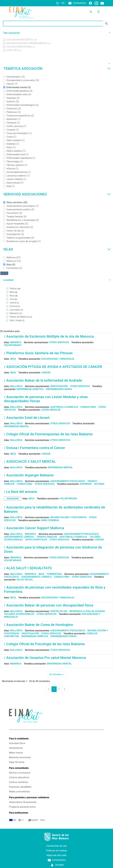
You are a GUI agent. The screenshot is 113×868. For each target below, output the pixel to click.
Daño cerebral (50, 520)
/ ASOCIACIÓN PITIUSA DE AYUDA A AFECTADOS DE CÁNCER (53, 367)
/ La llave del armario (21, 492)
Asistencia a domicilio (64, 407)
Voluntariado (13, 345)
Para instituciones (19, 813)
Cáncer (46, 373)
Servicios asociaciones (57, 194)
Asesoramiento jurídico (19, 537)
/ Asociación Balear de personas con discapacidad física (49, 605)
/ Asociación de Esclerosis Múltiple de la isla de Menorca (49, 336)
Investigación (59, 386)
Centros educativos (19, 777)
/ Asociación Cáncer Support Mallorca (34, 528)
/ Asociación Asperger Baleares (29, 475)
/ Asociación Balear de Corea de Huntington (39, 625)
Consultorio (88, 407)
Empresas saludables (20, 787)
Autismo (99, 484)
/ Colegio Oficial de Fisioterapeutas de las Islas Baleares (48, 434)
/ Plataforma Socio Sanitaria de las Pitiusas (38, 353)
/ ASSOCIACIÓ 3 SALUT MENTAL (30, 462)
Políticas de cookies (56, 851)
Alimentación (16, 748)
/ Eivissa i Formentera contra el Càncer (35, 448)
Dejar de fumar (17, 762)
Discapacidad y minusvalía (58, 359)
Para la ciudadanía (19, 739)
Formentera (54, 574)
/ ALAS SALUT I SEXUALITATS (28, 568)
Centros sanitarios (19, 782)
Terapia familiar (47, 537)
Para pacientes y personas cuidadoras (29, 797)
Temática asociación (57, 69)
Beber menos (16, 753)
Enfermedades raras (59, 389)
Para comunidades (19, 768)
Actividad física (17, 743)
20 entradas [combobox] (57, 674)
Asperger (86, 484)
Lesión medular (51, 410)
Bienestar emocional (20, 757)
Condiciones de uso (56, 846)
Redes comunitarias (19, 792)
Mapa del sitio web (56, 855)
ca (63, 3)
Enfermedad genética (30, 389)
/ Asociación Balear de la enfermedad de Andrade (43, 380)
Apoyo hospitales (36, 540)
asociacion (13, 499)
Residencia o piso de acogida (87, 611)
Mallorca (16, 386)
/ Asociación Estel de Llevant (27, 418)
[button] (56, 33)
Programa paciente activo (22, 807)
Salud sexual (25, 580)
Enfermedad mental (16, 426)
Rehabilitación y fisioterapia (69, 517)
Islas (57, 249)
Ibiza (13, 359)
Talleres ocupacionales (19, 614)
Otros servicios (59, 342)
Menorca (16, 342)
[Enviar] (107, 24)
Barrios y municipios (20, 773)
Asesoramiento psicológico (68, 481)
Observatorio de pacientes (23, 802)
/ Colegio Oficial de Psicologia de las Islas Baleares (44, 644)
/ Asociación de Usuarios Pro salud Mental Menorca (45, 658)
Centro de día (59, 611)
